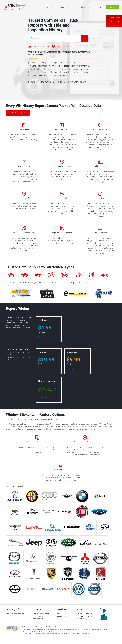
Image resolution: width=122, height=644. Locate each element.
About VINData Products (15, 614)
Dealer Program (38, 616)
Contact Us (113, 25)
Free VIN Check (115, 17)
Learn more (10, 285)
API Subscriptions (39, 619)
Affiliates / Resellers (85, 614)
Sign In (99, 7)
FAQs (59, 614)
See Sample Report (17, 113)
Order (40, 337)
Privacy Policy (82, 619)
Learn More (42, 398)
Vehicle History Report (41, 614)
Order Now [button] (113, 7)
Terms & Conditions (85, 616)
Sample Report (115, 21)
